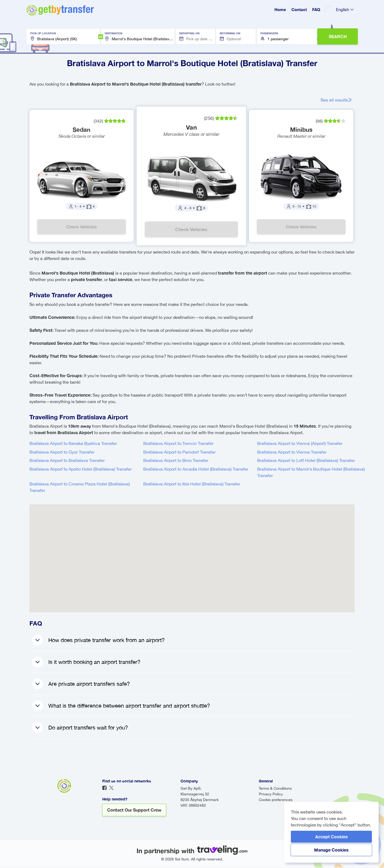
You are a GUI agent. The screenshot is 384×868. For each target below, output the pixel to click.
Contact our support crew (134, 810)
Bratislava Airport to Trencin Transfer (178, 444)
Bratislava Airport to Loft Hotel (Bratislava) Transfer (306, 461)
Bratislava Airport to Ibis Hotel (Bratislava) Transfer (192, 484)
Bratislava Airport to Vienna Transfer (292, 452)
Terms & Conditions (275, 789)
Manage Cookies (331, 850)
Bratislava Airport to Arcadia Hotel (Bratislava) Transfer (196, 470)
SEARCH (338, 36)
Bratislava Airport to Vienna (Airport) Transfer (300, 444)
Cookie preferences (276, 800)
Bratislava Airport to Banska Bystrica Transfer (73, 444)
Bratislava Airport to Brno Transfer (176, 461)
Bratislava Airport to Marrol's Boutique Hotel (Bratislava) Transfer (311, 473)
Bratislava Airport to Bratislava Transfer (67, 461)
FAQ (316, 9)
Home (280, 9)
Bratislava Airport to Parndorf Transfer (179, 452)
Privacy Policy (271, 795)
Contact (299, 9)
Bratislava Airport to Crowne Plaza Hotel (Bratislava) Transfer (80, 488)
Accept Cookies (332, 837)
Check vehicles (82, 227)
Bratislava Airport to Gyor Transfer (62, 452)
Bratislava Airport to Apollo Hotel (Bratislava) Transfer (81, 470)
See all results (338, 100)
